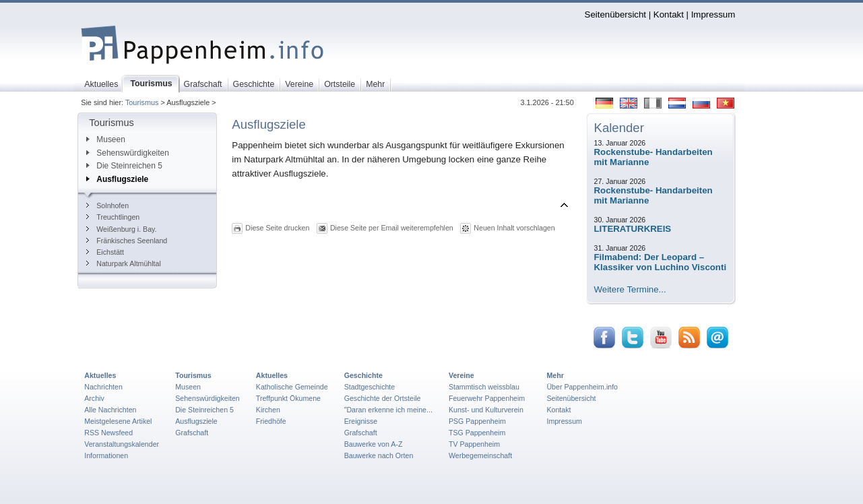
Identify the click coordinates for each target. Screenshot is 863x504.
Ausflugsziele (117, 179)
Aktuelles (100, 375)
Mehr (555, 375)
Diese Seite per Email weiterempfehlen (392, 228)
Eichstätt (105, 252)
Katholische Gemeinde (292, 387)
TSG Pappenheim (477, 433)
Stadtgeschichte (370, 387)
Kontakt (669, 14)
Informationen (106, 455)
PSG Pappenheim (477, 421)
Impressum (713, 14)
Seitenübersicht (615, 14)
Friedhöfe (271, 421)
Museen (105, 139)
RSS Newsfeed (108, 433)
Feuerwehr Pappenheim (487, 398)
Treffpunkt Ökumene (288, 398)
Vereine (461, 375)
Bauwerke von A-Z (374, 444)
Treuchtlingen (113, 217)
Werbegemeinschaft (480, 455)
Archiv (94, 398)
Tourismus (142, 102)
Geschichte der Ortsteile (383, 398)
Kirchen (268, 410)
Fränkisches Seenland (127, 241)
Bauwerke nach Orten (379, 455)
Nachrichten (103, 387)
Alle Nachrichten (110, 410)
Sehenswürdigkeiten (128, 153)
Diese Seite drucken (277, 228)
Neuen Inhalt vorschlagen (514, 228)
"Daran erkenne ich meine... (388, 410)
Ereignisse (361, 421)
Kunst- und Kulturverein (486, 410)
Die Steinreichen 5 (124, 166)
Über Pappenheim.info (582, 387)
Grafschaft (192, 433)
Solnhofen (107, 206)
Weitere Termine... (630, 289)
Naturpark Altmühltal (124, 263)
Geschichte (363, 375)
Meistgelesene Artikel (118, 421)
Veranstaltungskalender (122, 444)
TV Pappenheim (474, 444)
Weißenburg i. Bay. (121, 229)
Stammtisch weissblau (484, 387)
